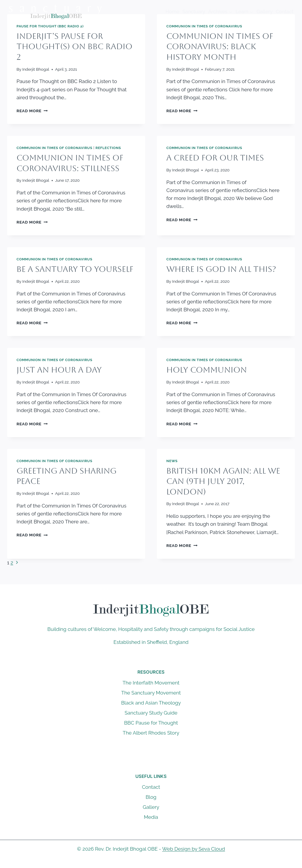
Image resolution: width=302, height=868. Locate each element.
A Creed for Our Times (215, 158)
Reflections (108, 148)
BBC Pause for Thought (151, 723)
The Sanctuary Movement (151, 693)
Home (172, 11)
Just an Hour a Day (59, 370)
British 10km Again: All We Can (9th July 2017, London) (223, 481)
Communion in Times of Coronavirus (204, 26)
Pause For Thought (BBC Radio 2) (50, 26)
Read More (32, 111)
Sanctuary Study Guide (151, 713)
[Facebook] (139, 863)
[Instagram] (163, 863)
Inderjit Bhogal (36, 69)
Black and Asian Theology (151, 703)
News (172, 461)
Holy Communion (207, 370)
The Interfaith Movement (151, 683)
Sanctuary (194, 11)
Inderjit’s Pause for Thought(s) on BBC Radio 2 (74, 47)
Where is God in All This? (221, 269)
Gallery (265, 11)
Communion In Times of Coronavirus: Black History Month (220, 47)
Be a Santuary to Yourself (75, 269)
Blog (151, 797)
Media (151, 817)
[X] (151, 863)
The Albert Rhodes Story (151, 733)
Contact (285, 11)
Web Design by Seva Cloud (194, 849)
